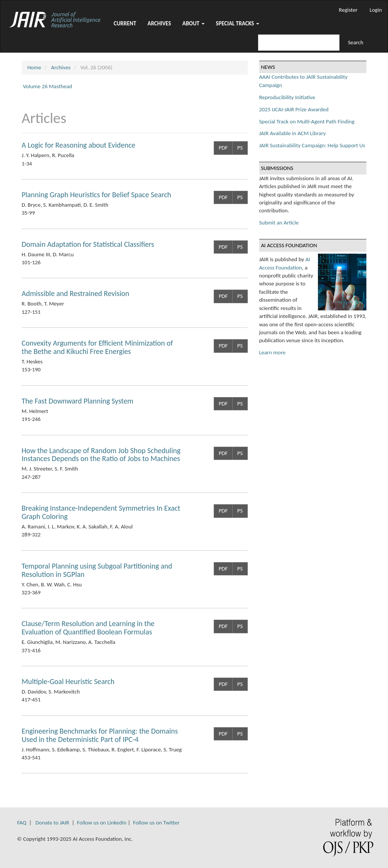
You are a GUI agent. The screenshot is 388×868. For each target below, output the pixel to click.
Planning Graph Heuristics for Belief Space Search (96, 195)
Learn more (272, 352)
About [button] (193, 23)
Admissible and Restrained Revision (75, 293)
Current (125, 23)
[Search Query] (299, 43)
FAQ (22, 823)
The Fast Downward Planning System (77, 401)
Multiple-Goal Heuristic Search (68, 681)
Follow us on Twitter (156, 823)
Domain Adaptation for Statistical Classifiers (88, 244)
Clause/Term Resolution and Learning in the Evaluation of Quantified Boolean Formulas (88, 628)
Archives (159, 23)
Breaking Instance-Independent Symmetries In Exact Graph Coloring (101, 512)
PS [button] (240, 148)
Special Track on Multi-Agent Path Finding (307, 122)
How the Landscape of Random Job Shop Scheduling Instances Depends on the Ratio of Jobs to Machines (101, 455)
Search (356, 42)
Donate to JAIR (52, 823)
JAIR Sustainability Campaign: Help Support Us (312, 145)
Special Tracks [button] (238, 23)
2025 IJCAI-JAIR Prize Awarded (294, 109)
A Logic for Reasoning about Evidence (78, 145)
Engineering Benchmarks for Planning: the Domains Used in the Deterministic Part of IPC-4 (100, 735)
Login (376, 10)
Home (34, 67)
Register (348, 10)
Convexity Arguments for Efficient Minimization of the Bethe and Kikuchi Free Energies (97, 347)
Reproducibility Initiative (287, 97)
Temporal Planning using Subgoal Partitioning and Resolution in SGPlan (97, 570)
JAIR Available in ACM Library (293, 133)
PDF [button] (223, 148)
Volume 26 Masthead (47, 86)
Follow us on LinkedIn (102, 823)
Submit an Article (279, 223)
